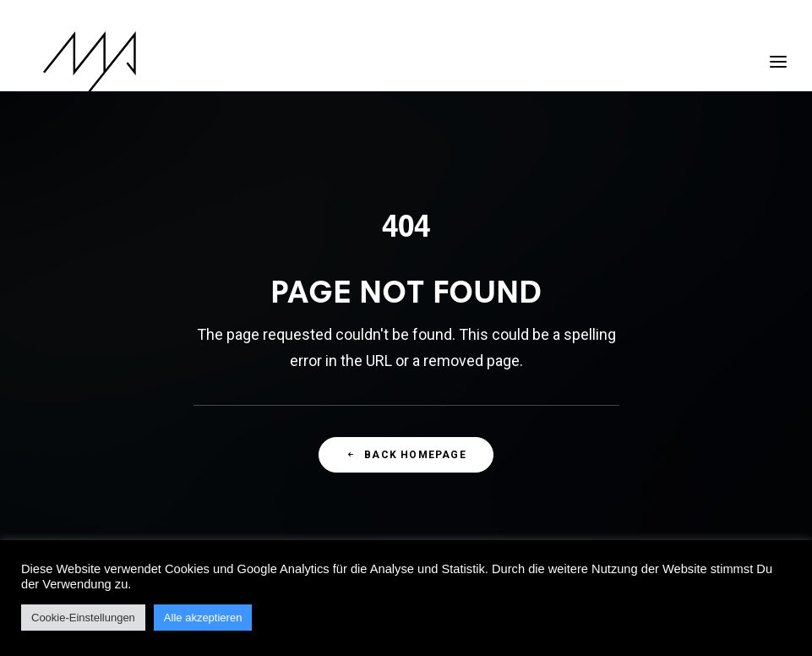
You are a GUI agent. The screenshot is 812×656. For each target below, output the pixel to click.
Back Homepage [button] (406, 455)
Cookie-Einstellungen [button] (83, 618)
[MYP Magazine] (73, 62)
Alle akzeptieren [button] (203, 618)
